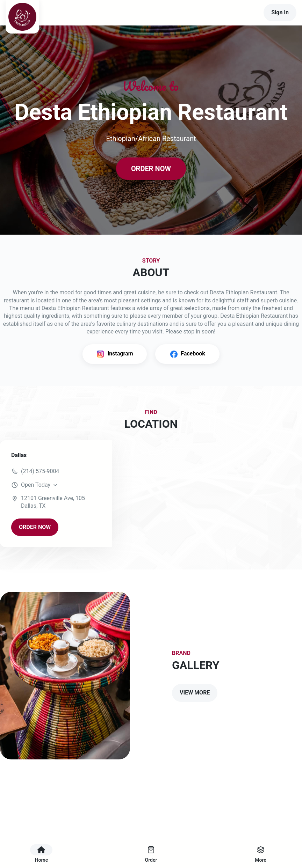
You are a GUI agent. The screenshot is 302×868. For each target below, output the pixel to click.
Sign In (280, 12)
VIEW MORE (195, 693)
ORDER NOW (151, 169)
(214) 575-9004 (40, 471)
